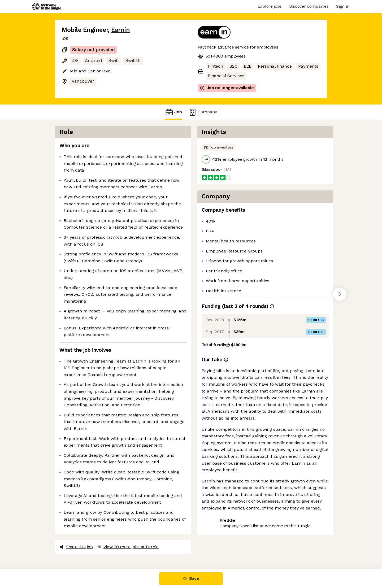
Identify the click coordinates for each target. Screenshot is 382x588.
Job (173, 112)
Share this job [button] (76, 547)
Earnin (120, 30)
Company (203, 112)
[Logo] (47, 7)
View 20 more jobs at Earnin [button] (128, 547)
